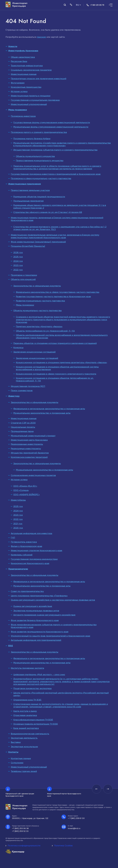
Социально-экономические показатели (31, 70)
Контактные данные (21, 758)
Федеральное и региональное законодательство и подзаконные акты (49, 409)
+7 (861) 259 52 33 (20, 831)
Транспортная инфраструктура (27, 66)
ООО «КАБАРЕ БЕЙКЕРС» (27, 495)
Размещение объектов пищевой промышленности (39, 197)
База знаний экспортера (26, 728)
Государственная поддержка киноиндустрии (34, 559)
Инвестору (14, 396)
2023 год (18, 265)
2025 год (18, 257)
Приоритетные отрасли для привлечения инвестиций (39, 79)
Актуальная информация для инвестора (32, 533)
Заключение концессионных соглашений (35, 352)
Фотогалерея (18, 83)
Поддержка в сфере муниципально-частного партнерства (41, 178)
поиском (41, 37)
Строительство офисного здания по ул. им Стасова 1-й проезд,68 (48, 212)
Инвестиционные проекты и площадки (31, 96)
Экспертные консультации (24, 747)
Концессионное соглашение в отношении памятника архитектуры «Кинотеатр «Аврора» (61, 363)
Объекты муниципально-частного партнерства (38, 311)
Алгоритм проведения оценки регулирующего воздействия (44, 615)
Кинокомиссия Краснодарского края (30, 563)
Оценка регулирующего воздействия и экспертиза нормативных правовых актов (53, 600)
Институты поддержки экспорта (27, 668)
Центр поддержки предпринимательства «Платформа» (39, 596)
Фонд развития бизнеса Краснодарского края (35, 620)
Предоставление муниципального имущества (40, 161)
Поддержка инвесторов (23, 116)
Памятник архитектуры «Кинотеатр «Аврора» (39, 327)
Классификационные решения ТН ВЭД (33, 720)
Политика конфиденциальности (24, 846)
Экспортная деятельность (24, 738)
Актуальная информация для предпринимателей (36, 640)
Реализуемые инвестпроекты (26, 449)
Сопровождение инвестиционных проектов (33, 475)
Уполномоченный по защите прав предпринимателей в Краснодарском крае (50, 636)
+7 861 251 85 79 (95, 5)
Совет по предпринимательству (27, 591)
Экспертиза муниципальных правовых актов (36, 611)
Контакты (13, 752)
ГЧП (13, 538)
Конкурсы (18, 348)
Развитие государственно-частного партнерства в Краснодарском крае (53, 297)
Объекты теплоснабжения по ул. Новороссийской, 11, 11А (45, 331)
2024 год (18, 261)
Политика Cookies (63, 846)
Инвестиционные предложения (25, 184)
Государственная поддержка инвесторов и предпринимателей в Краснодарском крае (56, 174)
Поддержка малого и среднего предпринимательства (39, 132)
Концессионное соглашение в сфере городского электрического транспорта (56, 374)
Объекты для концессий (23, 279)
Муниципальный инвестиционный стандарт (33, 436)
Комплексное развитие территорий (29, 457)
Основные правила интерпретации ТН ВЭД (36, 724)
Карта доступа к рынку (25, 711)
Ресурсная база (19, 61)
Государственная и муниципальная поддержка (35, 100)
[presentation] (97, 789)
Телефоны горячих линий (24, 771)
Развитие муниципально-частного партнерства (40, 301)
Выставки (16, 742)
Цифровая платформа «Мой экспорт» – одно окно (39, 675)
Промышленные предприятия (29, 201)
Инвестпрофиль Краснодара (23, 51)
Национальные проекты (23, 427)
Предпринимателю (18, 569)
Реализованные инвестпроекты (27, 444)
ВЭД (11, 646)
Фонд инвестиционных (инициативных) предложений (38, 242)
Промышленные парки (22, 431)
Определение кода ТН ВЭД (27, 700)
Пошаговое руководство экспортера (32, 688)
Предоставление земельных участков (30, 190)
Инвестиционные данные (24, 74)
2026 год (18, 253)
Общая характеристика (23, 57)
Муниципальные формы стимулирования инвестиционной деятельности (51, 127)
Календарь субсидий (22, 555)
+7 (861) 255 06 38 (20, 828)
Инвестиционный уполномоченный (29, 104)
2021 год (18, 524)
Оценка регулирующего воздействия (33, 606)
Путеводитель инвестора (24, 542)
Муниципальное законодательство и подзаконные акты (42, 413)
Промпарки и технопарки (24, 275)
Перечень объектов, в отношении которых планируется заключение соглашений (55, 343)
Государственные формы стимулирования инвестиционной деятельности (52, 123)
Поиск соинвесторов (22, 391)
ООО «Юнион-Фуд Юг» (25, 486)
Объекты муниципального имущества (35, 156)
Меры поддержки (18, 110)
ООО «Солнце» (21, 490)
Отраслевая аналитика (25, 715)
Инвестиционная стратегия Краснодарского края (37, 551)
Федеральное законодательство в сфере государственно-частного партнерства (58, 292)
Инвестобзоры (18, 500)
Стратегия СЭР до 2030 (23, 423)
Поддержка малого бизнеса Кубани (32, 139)
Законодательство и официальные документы (37, 286)
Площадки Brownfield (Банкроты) (28, 246)
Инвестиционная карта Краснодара (29, 440)
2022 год (18, 270)
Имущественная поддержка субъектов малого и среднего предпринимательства (55, 150)
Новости (13, 46)
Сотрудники (17, 763)
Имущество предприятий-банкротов (30, 453)
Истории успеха (19, 91)
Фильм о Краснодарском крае (26, 546)
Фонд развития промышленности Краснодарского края (40, 632)
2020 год (18, 528)
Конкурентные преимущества (26, 87)
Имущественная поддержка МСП (28, 386)
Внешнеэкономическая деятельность (30, 734)
